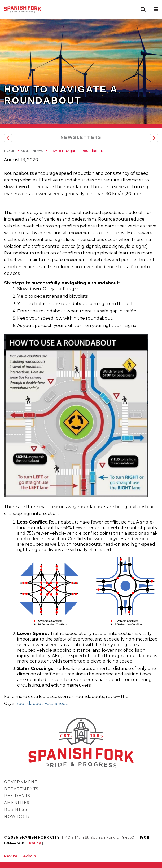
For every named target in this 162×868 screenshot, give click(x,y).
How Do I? (17, 817)
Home (10, 151)
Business (16, 809)
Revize (11, 856)
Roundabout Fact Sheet (41, 703)
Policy (35, 843)
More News (32, 151)
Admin (30, 856)
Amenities (17, 803)
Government (21, 782)
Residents (17, 796)
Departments (21, 789)
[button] (156, 9)
